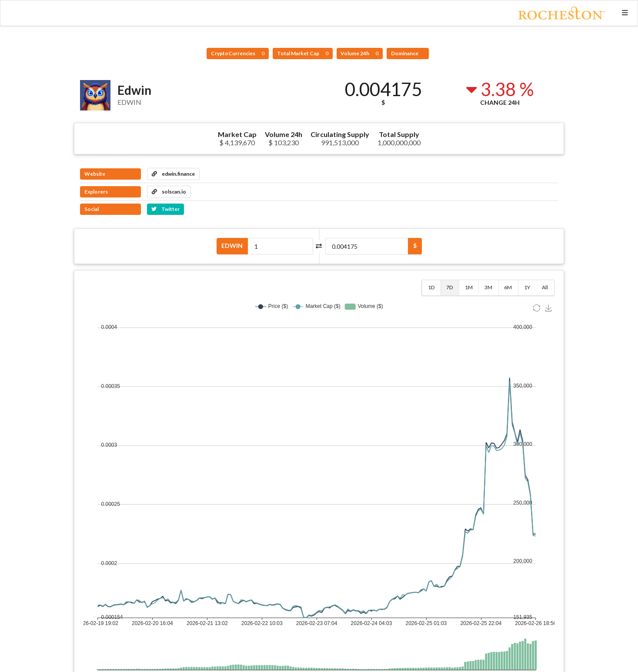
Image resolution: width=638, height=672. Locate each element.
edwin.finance (173, 174)
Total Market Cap (303, 53)
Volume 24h (359, 53)
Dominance (405, 53)
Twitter (165, 209)
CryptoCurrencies (238, 53)
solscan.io (169, 192)
